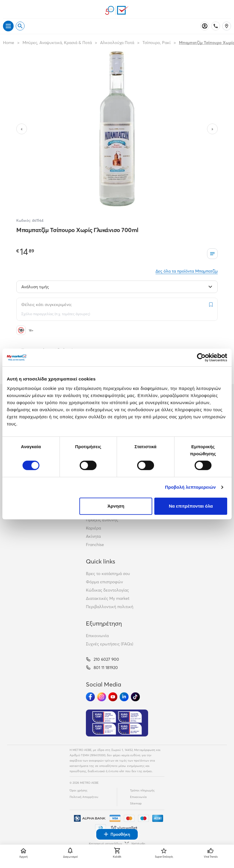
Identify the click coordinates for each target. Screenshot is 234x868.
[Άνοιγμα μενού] (8, 26)
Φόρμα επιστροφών (104, 582)
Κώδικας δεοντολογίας (107, 590)
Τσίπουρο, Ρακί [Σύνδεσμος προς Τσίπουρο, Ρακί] (157, 43)
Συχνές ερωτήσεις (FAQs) (110, 644)
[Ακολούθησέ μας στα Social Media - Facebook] (90, 697)
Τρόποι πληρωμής (142, 790)
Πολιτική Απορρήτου (84, 797)
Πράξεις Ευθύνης (102, 520)
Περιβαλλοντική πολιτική (110, 607)
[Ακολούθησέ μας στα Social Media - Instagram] (102, 697)
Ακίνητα (93, 536)
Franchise (95, 545)
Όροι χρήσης (78, 790)
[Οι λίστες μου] (212, 254)
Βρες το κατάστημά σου (108, 574)
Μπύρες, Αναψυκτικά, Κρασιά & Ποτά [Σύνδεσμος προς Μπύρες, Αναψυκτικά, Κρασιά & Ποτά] (57, 43)
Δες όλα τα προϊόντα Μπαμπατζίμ (187, 271)
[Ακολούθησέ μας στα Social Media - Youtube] (113, 697)
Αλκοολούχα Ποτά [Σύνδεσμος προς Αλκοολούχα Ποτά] (117, 43)
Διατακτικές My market (108, 598)
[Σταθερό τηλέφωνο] (216, 26)
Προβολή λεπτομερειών (190, 487)
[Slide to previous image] (22, 129)
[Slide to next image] (212, 129)
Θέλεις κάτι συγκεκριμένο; (47, 305)
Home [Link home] (9, 43)
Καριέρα (93, 528)
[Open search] (20, 26)
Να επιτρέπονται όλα (191, 506)
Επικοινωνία (97, 636)
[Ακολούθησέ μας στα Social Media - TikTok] (135, 697)
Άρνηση (116, 506)
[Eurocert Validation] (117, 723)
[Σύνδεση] (205, 26)
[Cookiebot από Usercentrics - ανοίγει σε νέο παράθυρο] (201, 357)
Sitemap (136, 803)
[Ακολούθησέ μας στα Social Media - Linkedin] (124, 697)
